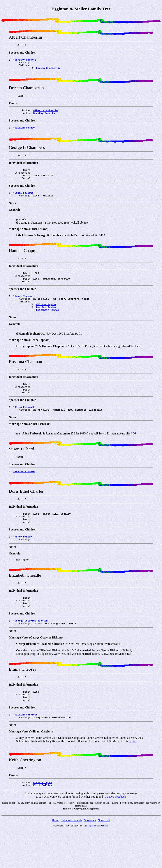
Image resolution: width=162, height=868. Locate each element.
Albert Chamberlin (46, 116)
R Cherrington (43, 820)
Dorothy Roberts (44, 119)
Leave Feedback (116, 835)
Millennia (105, 864)
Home (56, 858)
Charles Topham (46, 325)
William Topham (46, 321)
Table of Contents (72, 858)
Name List (104, 858)
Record (133, 778)
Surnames (90, 858)
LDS (133, 456)
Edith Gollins (43, 823)
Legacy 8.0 (92, 864)
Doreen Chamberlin (48, 71)
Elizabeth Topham (48, 328)
